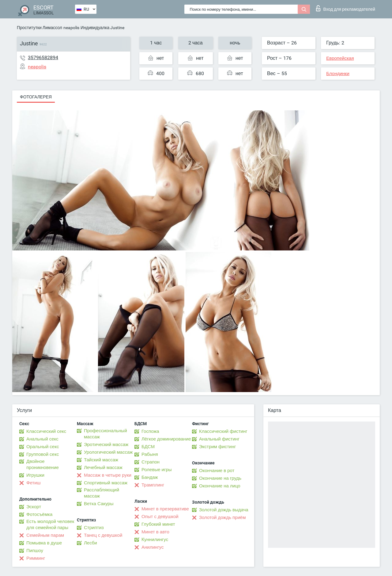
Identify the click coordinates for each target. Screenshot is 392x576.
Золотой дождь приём (222, 517)
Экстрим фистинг (217, 447)
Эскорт (34, 507)
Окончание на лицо (220, 486)
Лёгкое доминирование (166, 439)
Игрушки (35, 475)
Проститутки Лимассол (40, 28)
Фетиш (34, 483)
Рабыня (150, 454)
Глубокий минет (158, 524)
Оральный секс (43, 447)
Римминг (36, 558)
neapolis (71, 28)
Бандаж (150, 477)
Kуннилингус (155, 540)
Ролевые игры (157, 470)
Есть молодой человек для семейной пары (50, 525)
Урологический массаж (108, 452)
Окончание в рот (217, 471)
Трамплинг (153, 485)
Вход (346, 8)
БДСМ (148, 447)
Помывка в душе (44, 543)
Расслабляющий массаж (102, 493)
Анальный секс (42, 439)
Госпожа (150, 431)
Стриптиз (94, 528)
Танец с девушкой (103, 535)
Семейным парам (45, 535)
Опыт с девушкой (160, 517)
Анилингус (153, 547)
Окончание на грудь (220, 478)
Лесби (90, 543)
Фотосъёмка (39, 514)
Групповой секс (43, 454)
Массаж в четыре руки (108, 475)
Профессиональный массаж (106, 434)
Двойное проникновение (43, 464)
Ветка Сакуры (99, 504)
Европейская (340, 58)
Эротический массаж (106, 444)
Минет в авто (155, 532)
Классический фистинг (223, 431)
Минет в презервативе (165, 509)
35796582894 (43, 57)
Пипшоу (35, 551)
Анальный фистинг (219, 439)
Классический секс (46, 431)
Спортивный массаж (106, 483)
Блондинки (338, 74)
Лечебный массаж (103, 467)
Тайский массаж (101, 460)
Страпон (151, 462)
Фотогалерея (36, 97)
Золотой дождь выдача (224, 510)
